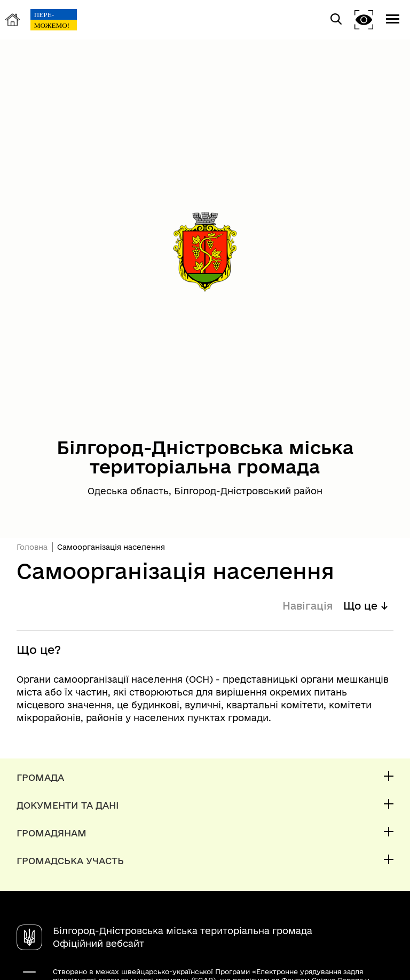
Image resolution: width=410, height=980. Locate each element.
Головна (32, 547)
